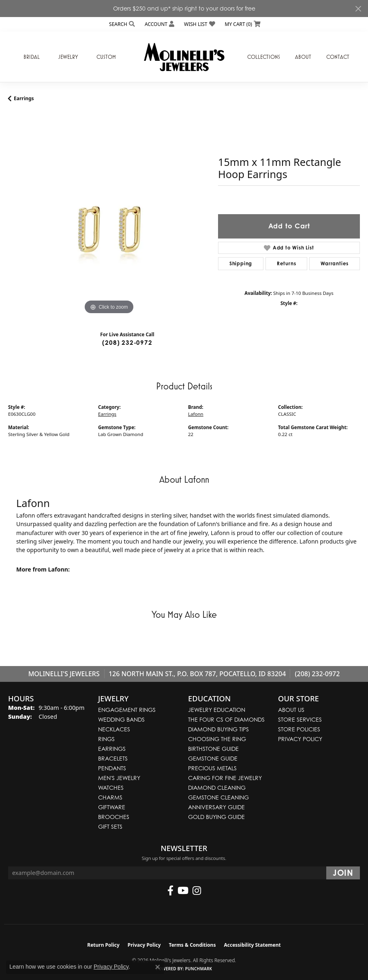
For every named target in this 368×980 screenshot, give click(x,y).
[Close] (358, 9)
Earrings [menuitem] (112, 749)
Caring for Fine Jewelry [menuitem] (225, 778)
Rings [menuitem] (106, 739)
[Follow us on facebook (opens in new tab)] (170, 891)
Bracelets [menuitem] (113, 758)
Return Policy (103, 945)
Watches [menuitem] (111, 788)
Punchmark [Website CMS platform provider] (199, 969)
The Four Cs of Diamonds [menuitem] (226, 719)
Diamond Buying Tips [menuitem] (218, 729)
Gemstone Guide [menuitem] (213, 758)
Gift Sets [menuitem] (110, 826)
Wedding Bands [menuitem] (121, 719)
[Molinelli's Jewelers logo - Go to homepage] (184, 57)
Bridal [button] (32, 57)
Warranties (335, 263)
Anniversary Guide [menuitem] (216, 807)
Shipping (241, 263)
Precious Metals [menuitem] (212, 768)
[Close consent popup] (158, 967)
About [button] (303, 57)
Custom (106, 57)
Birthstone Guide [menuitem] (213, 749)
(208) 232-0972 (127, 343)
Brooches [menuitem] (114, 817)
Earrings (24, 98)
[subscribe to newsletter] (343, 873)
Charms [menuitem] (110, 797)
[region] (109, 215)
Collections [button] (264, 57)
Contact (338, 57)
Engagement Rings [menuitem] (127, 710)
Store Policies (299, 729)
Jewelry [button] (68, 57)
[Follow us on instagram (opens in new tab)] (197, 891)
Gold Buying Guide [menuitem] (216, 817)
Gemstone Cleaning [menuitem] (218, 797)
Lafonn (196, 414)
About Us (291, 710)
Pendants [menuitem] (112, 768)
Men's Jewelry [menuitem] (119, 778)
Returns (287, 263)
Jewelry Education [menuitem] (217, 710)
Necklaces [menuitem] (114, 729)
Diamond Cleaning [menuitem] (217, 788)
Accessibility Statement (252, 945)
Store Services (300, 719)
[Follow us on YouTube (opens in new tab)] (183, 891)
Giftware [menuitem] (112, 807)
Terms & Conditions (193, 945)
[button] (121, 24)
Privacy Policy (300, 739)
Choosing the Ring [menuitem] (217, 739)
